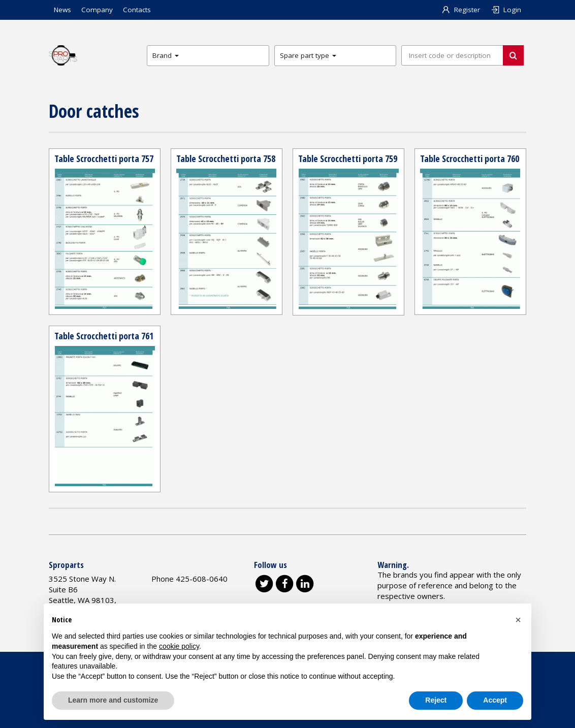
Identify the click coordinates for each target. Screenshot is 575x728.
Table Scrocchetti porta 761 (104, 336)
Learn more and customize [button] (113, 700)
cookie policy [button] (179, 646)
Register (461, 10)
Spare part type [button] (308, 55)
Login (506, 10)
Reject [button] (436, 700)
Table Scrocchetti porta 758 (226, 159)
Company (97, 10)
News (62, 10)
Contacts (137, 10)
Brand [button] (166, 55)
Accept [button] (495, 700)
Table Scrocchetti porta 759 (348, 159)
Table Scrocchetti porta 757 (104, 159)
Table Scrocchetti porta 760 (470, 159)
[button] (518, 620)
